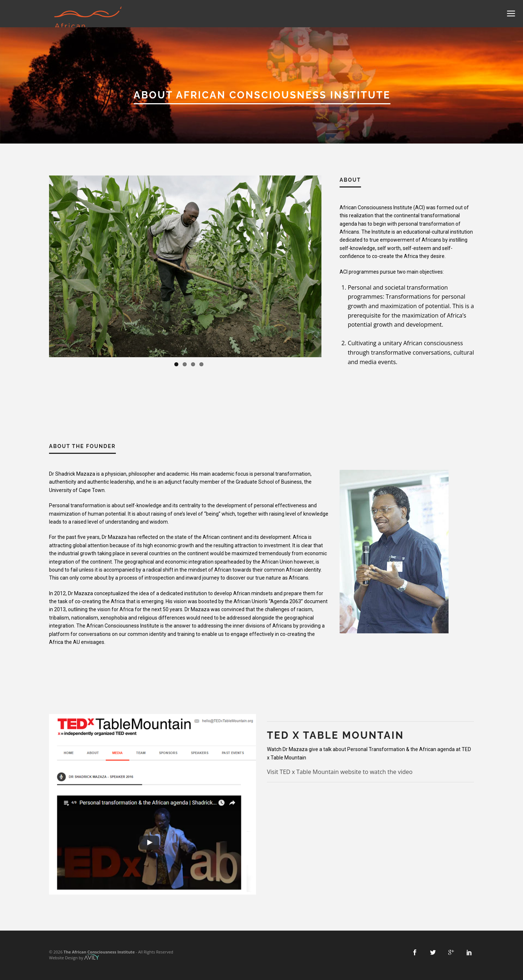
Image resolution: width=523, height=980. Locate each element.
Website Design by (74, 958)
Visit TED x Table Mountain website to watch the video (340, 772)
